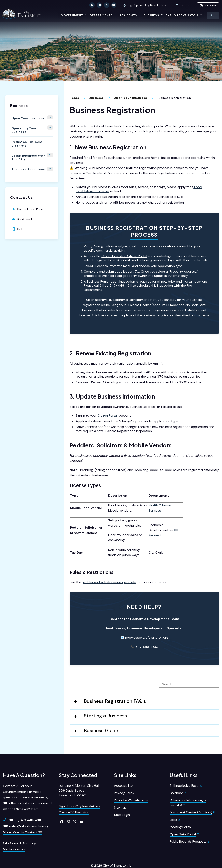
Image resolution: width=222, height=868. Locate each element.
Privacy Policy (124, 782)
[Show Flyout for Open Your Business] (51, 107)
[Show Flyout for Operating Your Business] (51, 116)
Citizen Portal (108, 405)
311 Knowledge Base (184, 775)
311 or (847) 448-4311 (22, 809)
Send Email (22, 205)
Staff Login (122, 804)
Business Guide (101, 720)
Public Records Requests (188, 831)
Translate (208, 5)
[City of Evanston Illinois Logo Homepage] (22, 13)
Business (151, 15)
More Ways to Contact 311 (23, 822)
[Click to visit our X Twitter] (107, 5)
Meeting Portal (181, 816)
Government (72, 15)
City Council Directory (19, 833)
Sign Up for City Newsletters (79, 796)
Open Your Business (27, 106)
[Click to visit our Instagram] (99, 5)
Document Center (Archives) (191, 802)
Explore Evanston (182, 15)
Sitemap (120, 797)
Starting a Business (105, 705)
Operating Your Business (23, 118)
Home (74, 87)
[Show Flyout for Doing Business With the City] (51, 143)
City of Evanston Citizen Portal (124, 246)
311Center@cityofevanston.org (26, 816)
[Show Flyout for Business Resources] (51, 156)
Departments (101, 15)
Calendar (176, 782)
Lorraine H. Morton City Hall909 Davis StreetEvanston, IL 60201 (79, 780)
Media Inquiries (14, 839)
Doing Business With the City (27, 144)
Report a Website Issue (131, 790)
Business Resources (27, 156)
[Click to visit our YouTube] (114, 5)
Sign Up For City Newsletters (144, 5)
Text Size (183, 5)
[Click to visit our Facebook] (92, 5)
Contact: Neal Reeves (29, 195)
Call (17, 215)
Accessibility (123, 775)
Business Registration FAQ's (115, 691)
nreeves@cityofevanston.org (147, 627)
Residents (128, 15)
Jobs (173, 809)
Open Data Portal (183, 824)
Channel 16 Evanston (74, 802)
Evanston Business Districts (26, 131)
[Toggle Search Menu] (213, 15)
